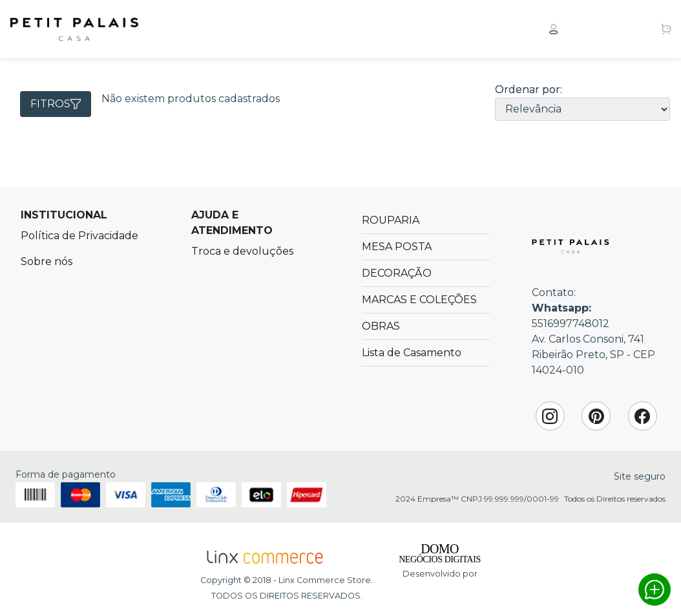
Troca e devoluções (242, 251)
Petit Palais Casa (74, 29)
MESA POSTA (397, 247)
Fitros (56, 104)
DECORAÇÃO (397, 273)
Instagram (550, 416)
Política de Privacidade (79, 236)
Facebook (642, 416)
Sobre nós (47, 261)
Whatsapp (655, 589)
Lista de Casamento (412, 353)
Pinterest (596, 416)
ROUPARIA (391, 220)
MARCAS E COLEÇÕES (419, 300)
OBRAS (381, 326)
